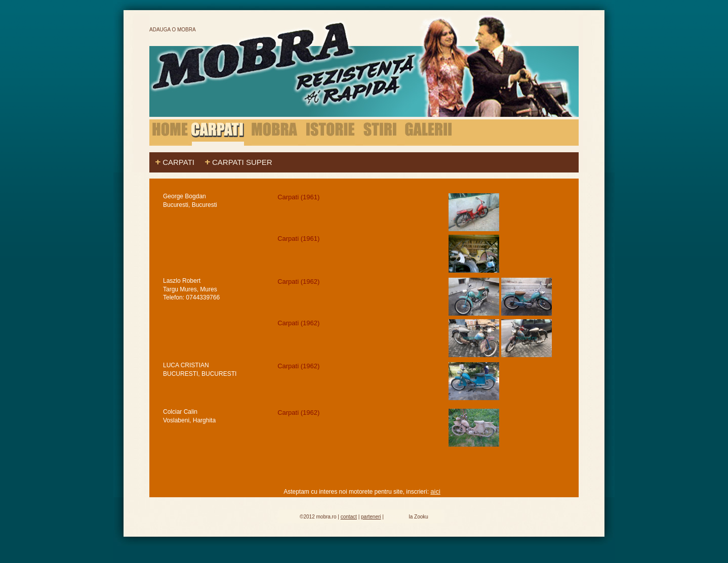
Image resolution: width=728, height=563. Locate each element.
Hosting (396, 516)
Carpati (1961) (299, 197)
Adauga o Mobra (173, 30)
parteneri (371, 517)
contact (349, 517)
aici (435, 491)
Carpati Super (242, 162)
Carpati (178, 162)
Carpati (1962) (299, 281)
